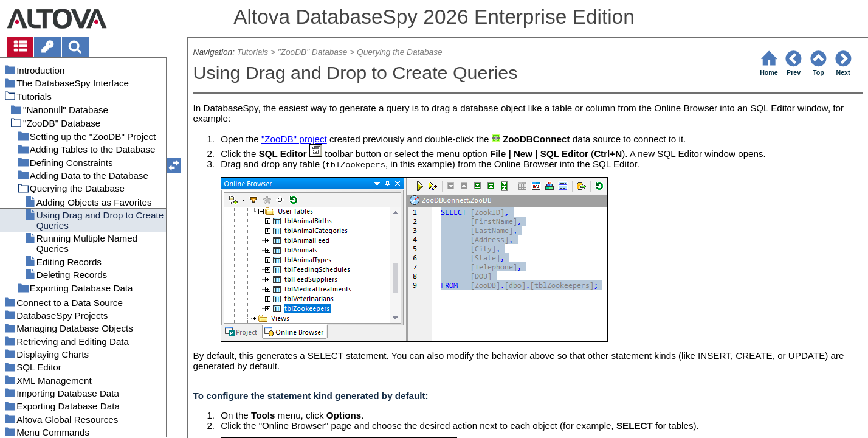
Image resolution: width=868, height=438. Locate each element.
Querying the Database (400, 52)
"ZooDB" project (294, 139)
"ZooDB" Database (313, 52)
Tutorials (253, 52)
